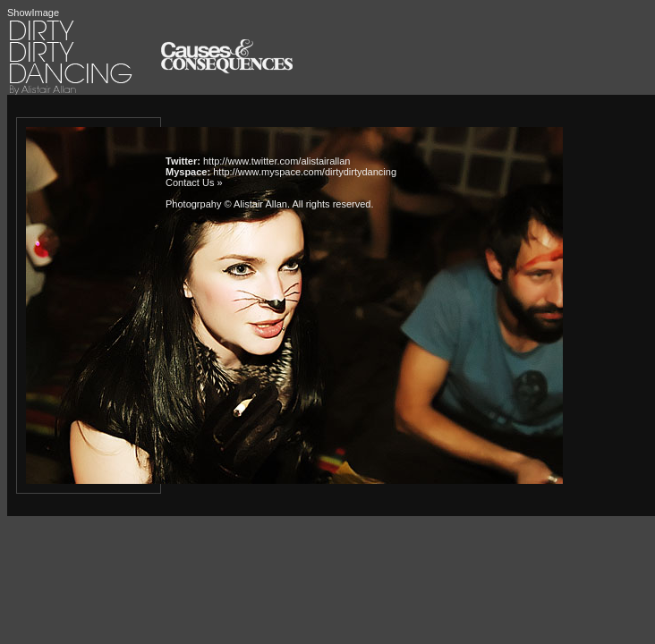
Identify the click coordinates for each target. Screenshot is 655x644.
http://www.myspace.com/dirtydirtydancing (305, 172)
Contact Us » (194, 182)
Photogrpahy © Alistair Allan (226, 204)
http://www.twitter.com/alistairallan (276, 161)
